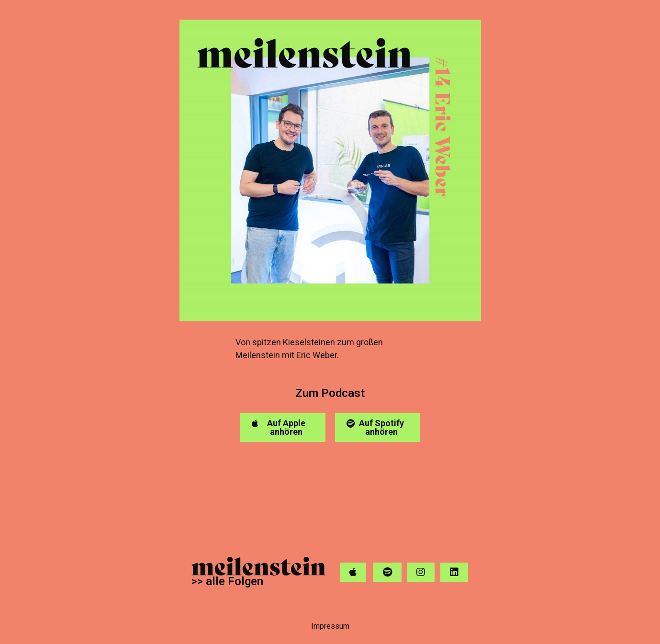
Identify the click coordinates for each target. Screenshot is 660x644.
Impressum (330, 626)
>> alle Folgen (227, 581)
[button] (283, 428)
